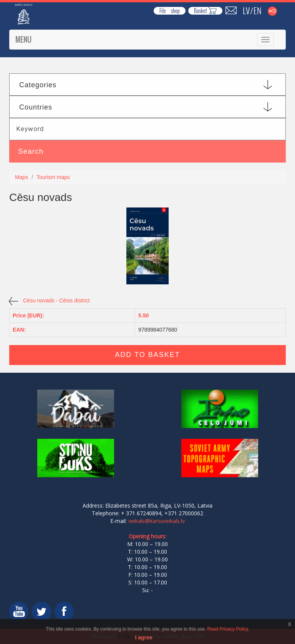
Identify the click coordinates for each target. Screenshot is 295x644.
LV (246, 10)
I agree (143, 637)
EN (258, 10)
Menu (23, 40)
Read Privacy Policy (228, 629)
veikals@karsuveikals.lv (157, 521)
